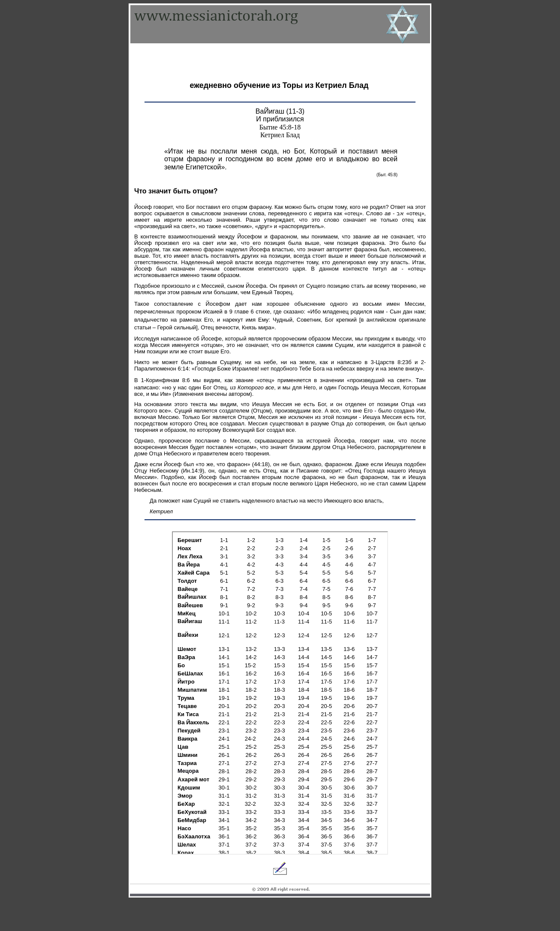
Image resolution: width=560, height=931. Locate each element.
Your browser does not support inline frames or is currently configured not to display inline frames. (280, 693)
